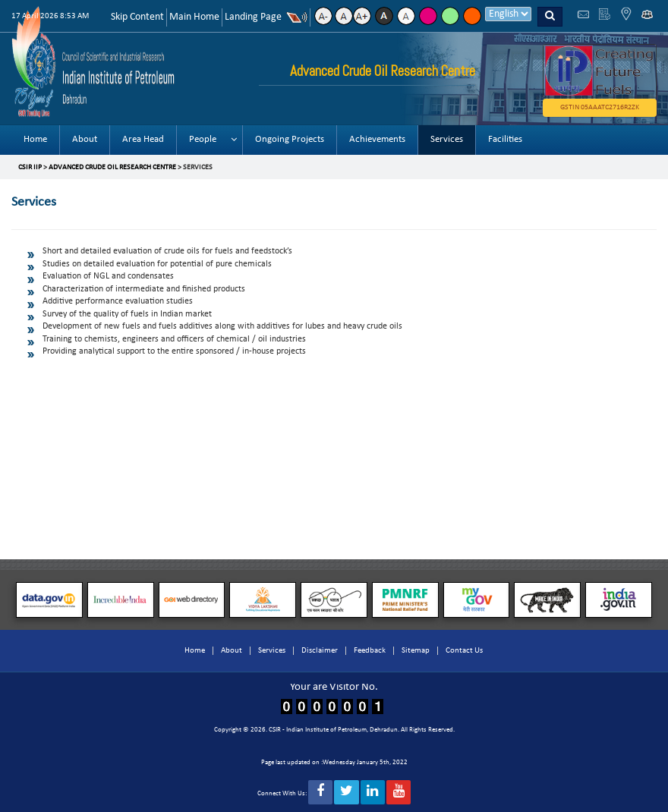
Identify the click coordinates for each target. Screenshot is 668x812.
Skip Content (137, 17)
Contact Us (464, 651)
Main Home (194, 17)
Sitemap (416, 651)
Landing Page (253, 17)
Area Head (143, 139)
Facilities (505, 139)
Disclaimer (320, 651)
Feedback (370, 651)
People (203, 139)
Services (447, 139)
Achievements (377, 139)
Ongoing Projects (290, 139)
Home (35, 139)
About (85, 139)
